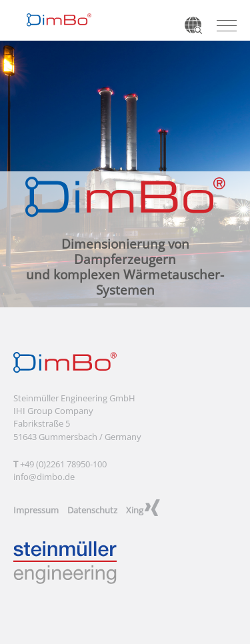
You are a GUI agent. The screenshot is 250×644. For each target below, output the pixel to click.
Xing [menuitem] (135, 510)
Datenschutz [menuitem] (92, 510)
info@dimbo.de (44, 477)
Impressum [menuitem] (36, 510)
